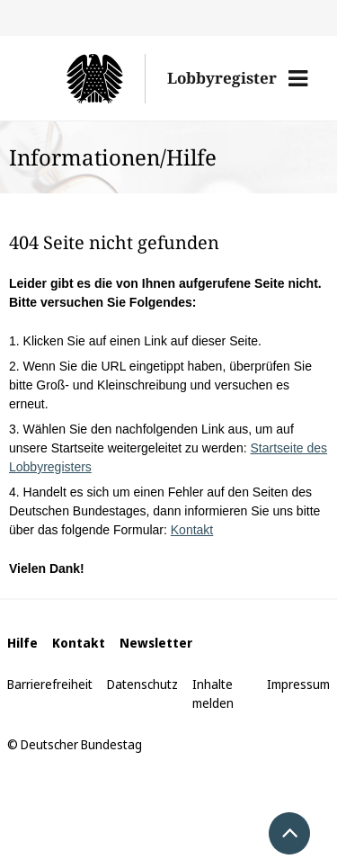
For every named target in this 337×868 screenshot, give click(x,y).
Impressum (298, 684)
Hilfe (22, 643)
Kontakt (192, 530)
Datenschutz (142, 684)
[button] (298, 78)
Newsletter (156, 643)
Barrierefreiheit (50, 684)
